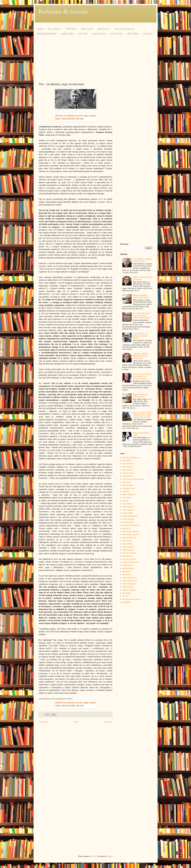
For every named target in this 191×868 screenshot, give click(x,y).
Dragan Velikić (67, 34)
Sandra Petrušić (128, 547)
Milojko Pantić (128, 565)
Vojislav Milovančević (130, 562)
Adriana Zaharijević (130, 578)
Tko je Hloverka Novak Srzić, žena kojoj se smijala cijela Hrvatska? (142, 316)
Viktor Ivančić (87, 29)
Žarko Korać (127, 541)
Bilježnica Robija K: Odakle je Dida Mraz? (141, 296)
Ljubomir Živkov (129, 488)
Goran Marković (128, 510)
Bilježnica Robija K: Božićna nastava (140, 396)
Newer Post (44, 722)
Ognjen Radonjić (128, 568)
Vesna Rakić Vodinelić (130, 532)
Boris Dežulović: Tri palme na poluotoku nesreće (140, 336)
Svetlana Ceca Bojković (131, 525)
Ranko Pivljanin (128, 519)
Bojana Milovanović (130, 581)
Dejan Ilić (126, 491)
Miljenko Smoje (128, 587)
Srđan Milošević (128, 550)
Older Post (108, 722)
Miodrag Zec (127, 571)
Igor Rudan (126, 602)
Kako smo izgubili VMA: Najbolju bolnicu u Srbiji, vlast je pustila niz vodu (142, 415)
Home (76, 722)
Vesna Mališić (127, 504)
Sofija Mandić (127, 544)
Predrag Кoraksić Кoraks (131, 599)
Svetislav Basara (99, 34)
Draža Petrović (103, 29)
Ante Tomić (83, 34)
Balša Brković (127, 556)
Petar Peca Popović (129, 559)
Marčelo (125, 501)
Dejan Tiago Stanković (131, 534)
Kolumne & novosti (63, 12)
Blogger (110, 856)
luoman (94, 856)
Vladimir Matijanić (129, 590)
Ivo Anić (125, 596)
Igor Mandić (127, 593)
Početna (40, 29)
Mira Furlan (127, 575)
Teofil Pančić (71, 29)
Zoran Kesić (127, 498)
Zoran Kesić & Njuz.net (124, 29)
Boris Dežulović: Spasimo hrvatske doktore (143, 260)
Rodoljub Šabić (128, 522)
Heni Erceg (148, 34)
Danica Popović (128, 507)
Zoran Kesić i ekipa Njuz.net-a (133, 479)
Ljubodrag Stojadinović (47, 34)
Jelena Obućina (116, 34)
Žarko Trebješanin (129, 584)
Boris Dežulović (54, 29)
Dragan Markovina (129, 538)
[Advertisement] (96, 58)
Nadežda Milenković (130, 516)
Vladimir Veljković (129, 553)
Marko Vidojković (129, 494)
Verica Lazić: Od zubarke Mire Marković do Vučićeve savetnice (142, 376)
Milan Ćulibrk (133, 34)
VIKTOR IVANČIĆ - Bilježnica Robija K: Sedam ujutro (141, 356)
